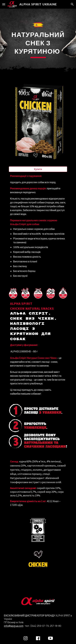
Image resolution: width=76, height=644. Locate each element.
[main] (38, 44)
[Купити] (38, 169)
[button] (4, 4)
